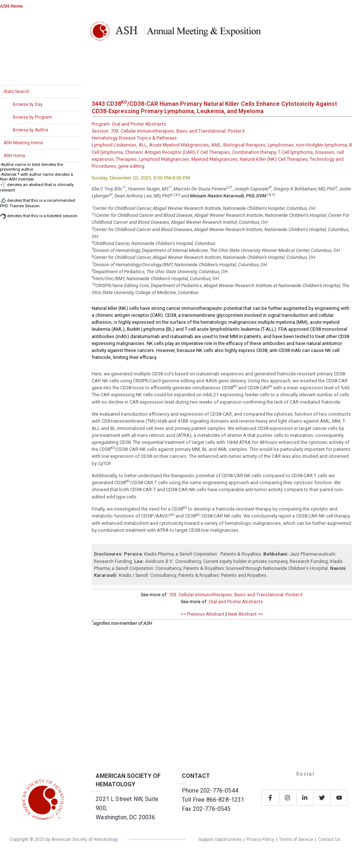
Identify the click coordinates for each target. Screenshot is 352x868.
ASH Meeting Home (23, 143)
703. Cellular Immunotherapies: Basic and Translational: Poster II (236, 595)
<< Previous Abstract (203, 614)
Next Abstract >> (245, 614)
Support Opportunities (220, 839)
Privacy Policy (260, 839)
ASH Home (11, 6)
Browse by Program (32, 117)
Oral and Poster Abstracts (236, 602)
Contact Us (329, 839)
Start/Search (16, 92)
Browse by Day (28, 104)
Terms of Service (296, 839)
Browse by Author (31, 130)
